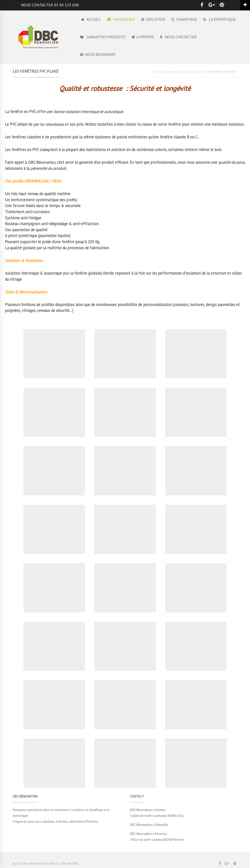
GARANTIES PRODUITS (103, 37)
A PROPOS (143, 37)
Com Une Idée (69, 863)
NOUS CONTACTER (178, 37)
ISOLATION (153, 19)
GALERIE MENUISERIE (173, 72)
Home (156, 72)
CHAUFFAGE (184, 19)
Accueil (91, 19)
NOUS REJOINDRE (98, 54)
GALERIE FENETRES (196, 72)
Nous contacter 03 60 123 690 (50, 5)
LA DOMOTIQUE (220, 19)
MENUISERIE (121, 19)
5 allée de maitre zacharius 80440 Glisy (157, 816)
